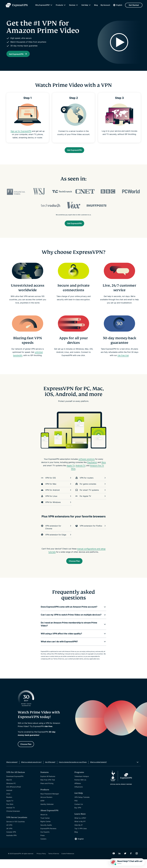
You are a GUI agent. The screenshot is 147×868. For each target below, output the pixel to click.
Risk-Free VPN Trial (48, 789)
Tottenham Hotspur (82, 785)
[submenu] (51, 6)
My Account (105, 6)
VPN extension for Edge (56, 541)
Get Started (134, 6)
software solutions (87, 465)
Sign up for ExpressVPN (21, 135)
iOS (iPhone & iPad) (14, 796)
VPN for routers (91, 484)
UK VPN (9, 837)
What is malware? (12, 771)
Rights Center (46, 830)
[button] (72, 614)
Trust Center (45, 827)
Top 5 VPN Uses (81, 837)
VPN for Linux (56, 502)
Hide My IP (78, 834)
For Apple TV (91, 502)
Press (42, 844)
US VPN (9, 834)
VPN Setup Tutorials (82, 806)
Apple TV (71, 472)
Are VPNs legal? (50, 771)
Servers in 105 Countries (16, 830)
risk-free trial (123, 362)
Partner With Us (80, 789)
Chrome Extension (13, 820)
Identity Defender (47, 813)
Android (9, 799)
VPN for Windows (56, 509)
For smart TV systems (91, 496)
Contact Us (79, 813)
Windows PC (11, 792)
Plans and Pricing (47, 792)
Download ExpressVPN (15, 785)
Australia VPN (11, 844)
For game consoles (91, 490)
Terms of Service (54, 862)
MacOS (9, 789)
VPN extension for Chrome (56, 533)
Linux (8, 802)
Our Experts (45, 841)
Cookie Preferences (68, 862)
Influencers (79, 796)
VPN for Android (56, 496)
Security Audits (46, 834)
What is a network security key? (31, 771)
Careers (43, 848)
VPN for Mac (56, 490)
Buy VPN (78, 816)
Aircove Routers (46, 806)
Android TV (80, 472)
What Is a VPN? (80, 827)
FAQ (76, 809)
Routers (9, 806)
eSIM (42, 809)
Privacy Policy (41, 862)
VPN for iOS (56, 484)
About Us (44, 823)
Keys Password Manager (50, 802)
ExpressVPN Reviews (48, 837)
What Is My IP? (80, 830)
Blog (96, 6)
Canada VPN (11, 841)
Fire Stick (10, 813)
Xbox (104, 469)
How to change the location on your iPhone (73, 771)
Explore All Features (48, 785)
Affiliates (78, 792)
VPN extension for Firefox (91, 532)
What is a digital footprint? (98, 771)
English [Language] (119, 6)
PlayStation (92, 469)
